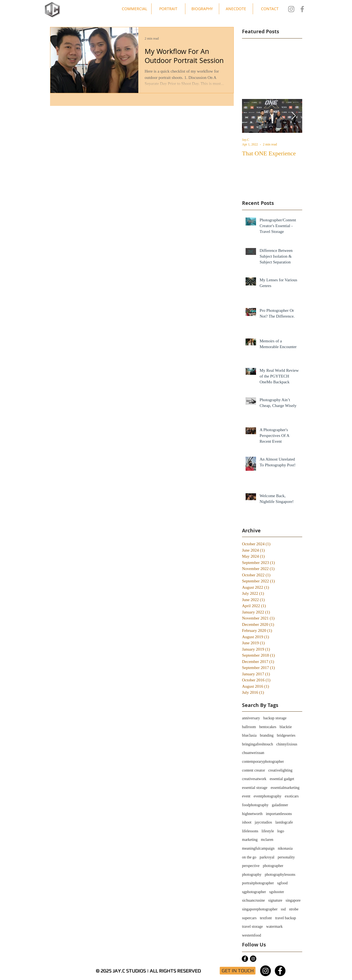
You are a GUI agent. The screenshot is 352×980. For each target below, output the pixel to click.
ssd (283, 909)
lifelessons (250, 831)
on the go (249, 857)
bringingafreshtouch (258, 744)
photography (252, 875)
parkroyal (267, 857)
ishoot (247, 822)
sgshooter (277, 892)
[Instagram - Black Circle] (253, 959)
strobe (294, 909)
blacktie (286, 727)
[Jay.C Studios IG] (291, 9)
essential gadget (282, 779)
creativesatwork (254, 779)
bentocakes (268, 727)
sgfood (282, 883)
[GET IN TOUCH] (238, 971)
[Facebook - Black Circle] (245, 959)
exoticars (292, 796)
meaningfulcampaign (258, 848)
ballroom (249, 727)
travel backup (285, 918)
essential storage (255, 788)
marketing (250, 840)
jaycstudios (263, 822)
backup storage (275, 718)
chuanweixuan (253, 753)
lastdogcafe (284, 822)
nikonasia (285, 848)
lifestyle (268, 831)
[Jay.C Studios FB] (302, 9)
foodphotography (255, 805)
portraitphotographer (258, 883)
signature (275, 900)
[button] (134, 9)
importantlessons (279, 814)
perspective (251, 866)
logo (281, 831)
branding (267, 735)
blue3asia (249, 735)
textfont (266, 918)
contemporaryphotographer (263, 762)
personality (286, 857)
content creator (254, 770)
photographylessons (280, 875)
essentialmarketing (285, 788)
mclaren (267, 840)
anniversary (251, 718)
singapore (293, 900)
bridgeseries (286, 735)
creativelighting (280, 770)
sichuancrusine (253, 900)
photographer (273, 866)
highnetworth (252, 814)
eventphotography (267, 796)
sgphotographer (254, 892)
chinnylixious (287, 744)
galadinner (280, 805)
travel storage (252, 927)
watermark (274, 927)
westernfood (251, 935)
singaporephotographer (260, 909)
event (246, 796)
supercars (249, 918)
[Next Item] (293, 116)
